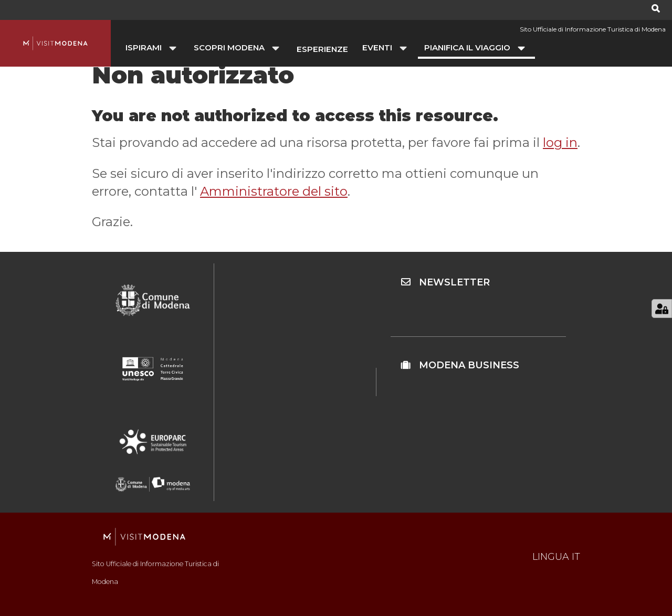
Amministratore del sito (274, 191)
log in (560, 142)
